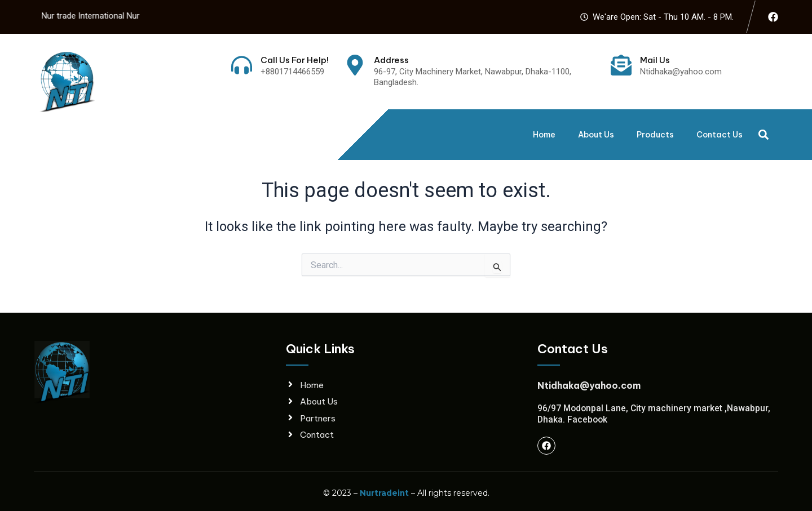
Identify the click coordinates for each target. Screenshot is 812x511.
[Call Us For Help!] (242, 65)
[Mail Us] (621, 65)
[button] (763, 134)
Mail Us (655, 60)
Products (655, 135)
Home (544, 135)
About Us (596, 135)
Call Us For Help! (295, 60)
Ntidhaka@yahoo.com (589, 385)
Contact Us (720, 135)
